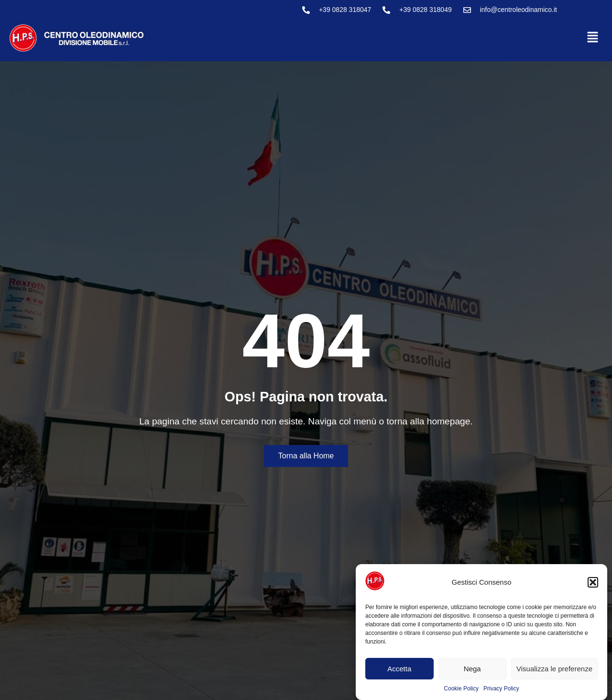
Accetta (399, 669)
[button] (593, 582)
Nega (472, 669)
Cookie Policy (461, 689)
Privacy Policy (501, 689)
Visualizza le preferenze (554, 669)
